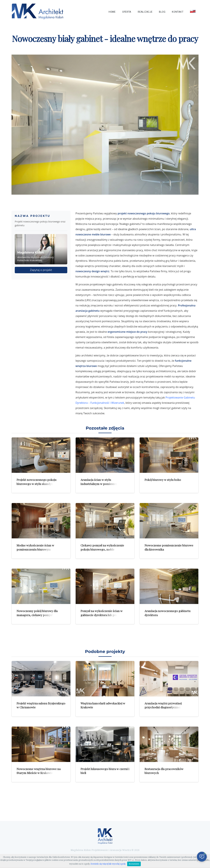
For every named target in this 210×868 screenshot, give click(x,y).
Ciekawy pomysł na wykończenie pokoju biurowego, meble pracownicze (102, 549)
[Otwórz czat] (202, 857)
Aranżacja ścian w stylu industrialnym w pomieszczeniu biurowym (102, 484)
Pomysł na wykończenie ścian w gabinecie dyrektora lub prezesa (102, 613)
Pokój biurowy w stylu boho (163, 480)
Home (112, 12)
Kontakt (178, 12)
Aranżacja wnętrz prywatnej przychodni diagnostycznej (163, 705)
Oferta (127, 12)
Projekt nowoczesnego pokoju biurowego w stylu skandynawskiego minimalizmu (41, 484)
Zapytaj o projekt (41, 270)
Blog (162, 12)
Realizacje (145, 12)
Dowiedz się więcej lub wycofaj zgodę (108, 864)
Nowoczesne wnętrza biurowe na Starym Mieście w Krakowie (39, 771)
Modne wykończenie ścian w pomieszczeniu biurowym (35, 547)
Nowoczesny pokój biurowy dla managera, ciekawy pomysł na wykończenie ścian (37, 615)
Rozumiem (134, 864)
